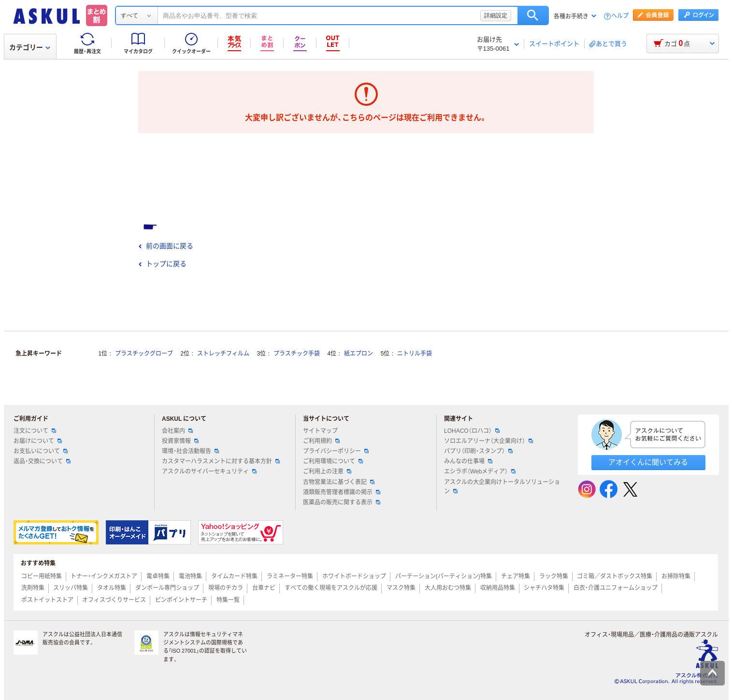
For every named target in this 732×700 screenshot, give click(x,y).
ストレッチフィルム (223, 354)
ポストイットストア (47, 600)
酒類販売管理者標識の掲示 (342, 492)
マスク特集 (401, 588)
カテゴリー (30, 47)
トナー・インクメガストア (104, 576)
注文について (35, 431)
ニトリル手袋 (415, 354)
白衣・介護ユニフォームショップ (616, 588)
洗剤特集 (33, 588)
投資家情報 (180, 441)
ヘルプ (620, 16)
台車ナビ (264, 588)
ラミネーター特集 (290, 576)
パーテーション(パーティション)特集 (444, 576)
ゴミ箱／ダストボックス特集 (615, 576)
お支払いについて (41, 451)
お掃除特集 (676, 576)
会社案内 (177, 431)
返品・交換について (42, 461)
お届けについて (38, 441)
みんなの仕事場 (468, 461)
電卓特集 (158, 576)
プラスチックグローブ (144, 354)
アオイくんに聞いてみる (648, 462)
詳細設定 (496, 15)
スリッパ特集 (71, 588)
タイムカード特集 (234, 576)
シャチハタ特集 (544, 588)
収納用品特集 (498, 588)
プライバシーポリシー (336, 451)
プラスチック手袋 (297, 354)
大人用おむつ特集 (448, 588)
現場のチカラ (226, 588)
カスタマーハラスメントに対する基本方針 (221, 461)
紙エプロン (359, 354)
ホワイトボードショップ (354, 576)
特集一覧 (228, 600)
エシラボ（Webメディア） (480, 471)
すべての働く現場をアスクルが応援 (331, 588)
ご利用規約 (321, 441)
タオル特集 (112, 588)
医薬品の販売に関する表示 (342, 502)
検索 (533, 15)
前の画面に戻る (166, 246)
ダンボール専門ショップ (167, 588)
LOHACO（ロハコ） (472, 431)
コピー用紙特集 (42, 576)
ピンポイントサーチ (181, 600)
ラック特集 (554, 576)
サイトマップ (320, 431)
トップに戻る (162, 264)
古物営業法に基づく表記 (339, 482)
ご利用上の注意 (327, 471)
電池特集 (190, 576)
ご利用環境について (333, 461)
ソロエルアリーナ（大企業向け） (488, 441)
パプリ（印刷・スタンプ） (478, 451)
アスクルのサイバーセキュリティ (209, 471)
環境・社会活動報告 (190, 451)
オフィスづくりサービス (114, 600)
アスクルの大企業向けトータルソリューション (502, 487)
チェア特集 (516, 576)
